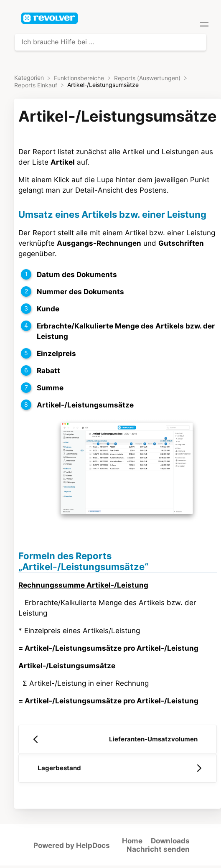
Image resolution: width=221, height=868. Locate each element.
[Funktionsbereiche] (80, 78)
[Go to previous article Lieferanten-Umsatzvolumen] (118, 739)
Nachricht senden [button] (158, 849)
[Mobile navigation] (204, 25)
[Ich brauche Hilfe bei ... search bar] (110, 42)
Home (132, 841)
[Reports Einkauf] (37, 85)
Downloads (170, 841)
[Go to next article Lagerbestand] (118, 769)
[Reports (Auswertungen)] (148, 78)
